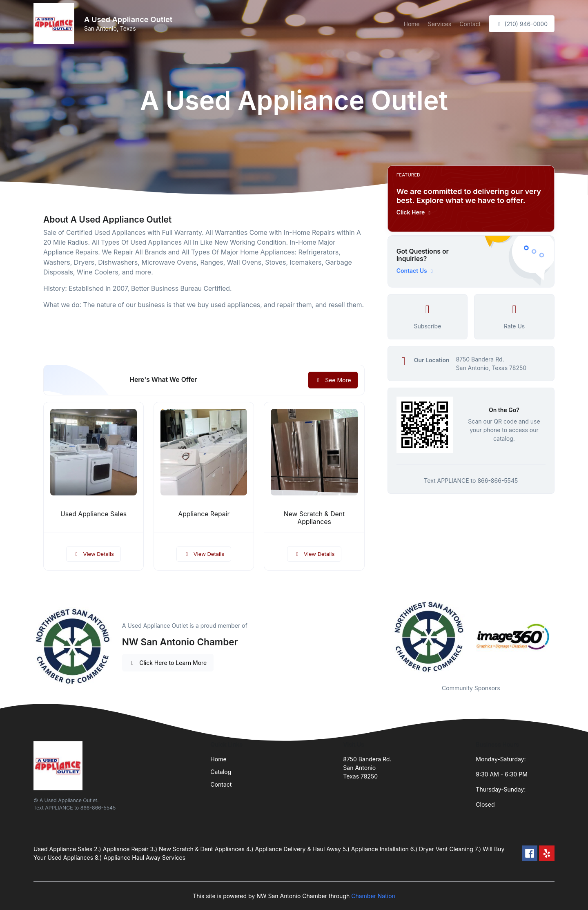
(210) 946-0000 (522, 24)
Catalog (221, 772)
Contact (470, 24)
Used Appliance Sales (94, 514)
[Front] (56, 24)
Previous (381, 637)
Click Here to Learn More (168, 663)
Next (561, 637)
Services (440, 24)
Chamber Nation (373, 896)
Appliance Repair (204, 514)
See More (333, 380)
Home (412, 24)
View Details (94, 554)
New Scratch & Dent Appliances (314, 518)
